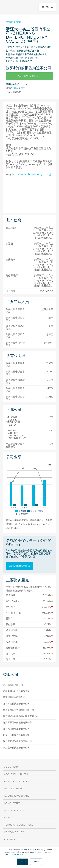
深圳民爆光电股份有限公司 (16, 729)
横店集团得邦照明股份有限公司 (19, 710)
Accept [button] (23, 862)
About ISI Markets (16, 774)
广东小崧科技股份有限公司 (16, 735)
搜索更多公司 (13, 22)
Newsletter (12, 803)
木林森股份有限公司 (13, 685)
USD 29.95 (29, 76)
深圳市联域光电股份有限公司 (17, 741)
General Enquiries (17, 781)
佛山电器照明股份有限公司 (16, 691)
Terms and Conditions (19, 825)
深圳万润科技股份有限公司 (16, 704)
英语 (16, 88)
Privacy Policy (14, 832)
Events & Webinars (17, 796)
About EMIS (11, 767)
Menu (47, 7)
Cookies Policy (18, 854)
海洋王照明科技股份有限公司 (17, 723)
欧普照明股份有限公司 (14, 697)
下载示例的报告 (14, 92)
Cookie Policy (13, 839)
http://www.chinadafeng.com (32, 174)
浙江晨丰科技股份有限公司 (16, 748)
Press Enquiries (15, 810)
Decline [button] (36, 862)
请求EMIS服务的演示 (19, 566)
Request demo (14, 789)
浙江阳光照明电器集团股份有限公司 (21, 716)
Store (8, 818)
